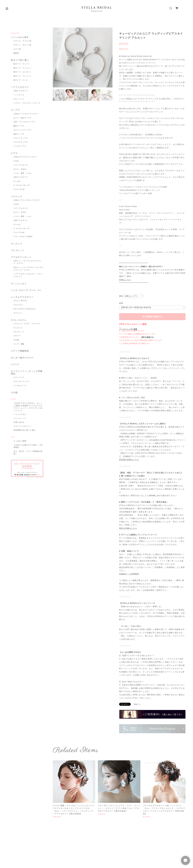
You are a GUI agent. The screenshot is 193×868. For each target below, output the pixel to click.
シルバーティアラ (21, 139)
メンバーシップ (20, 425)
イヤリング (16, 198)
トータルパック (20, 392)
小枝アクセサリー (21, 92)
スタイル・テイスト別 (22, 41)
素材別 (16, 53)
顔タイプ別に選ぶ (20, 61)
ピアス (14, 155)
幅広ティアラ (19, 127)
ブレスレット (17, 253)
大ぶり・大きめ (20, 171)
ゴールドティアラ (21, 144)
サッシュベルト (18, 287)
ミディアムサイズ (21, 167)
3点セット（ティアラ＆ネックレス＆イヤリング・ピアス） (28, 272)
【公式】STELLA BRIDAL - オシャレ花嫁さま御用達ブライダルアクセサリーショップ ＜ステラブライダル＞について (28, 413)
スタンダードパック (22, 387)
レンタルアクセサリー (22, 301)
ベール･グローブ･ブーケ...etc (26, 294)
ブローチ (17, 340)
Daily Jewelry (18, 324)
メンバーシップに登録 (128, 329)
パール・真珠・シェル (22, 175)
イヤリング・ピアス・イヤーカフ (27, 328)
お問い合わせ (19, 429)
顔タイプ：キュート (22, 65)
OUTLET (15, 370)
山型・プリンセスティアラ (24, 123)
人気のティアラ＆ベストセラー (26, 115)
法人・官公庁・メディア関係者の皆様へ (28, 459)
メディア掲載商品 (20, 356)
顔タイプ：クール (21, 81)
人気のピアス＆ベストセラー (25, 159)
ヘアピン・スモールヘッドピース (27, 104)
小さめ (16, 163)
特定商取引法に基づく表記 (24, 437)
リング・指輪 (19, 349)
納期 (121, 303)
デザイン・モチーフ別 (22, 45)
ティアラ (15, 111)
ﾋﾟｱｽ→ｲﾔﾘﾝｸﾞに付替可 (23, 239)
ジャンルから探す (20, 37)
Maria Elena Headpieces (25, 313)
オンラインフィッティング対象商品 (26, 378)
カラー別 (17, 49)
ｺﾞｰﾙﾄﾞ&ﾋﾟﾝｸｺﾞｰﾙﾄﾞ (22, 187)
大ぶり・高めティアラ (22, 119)
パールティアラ (20, 148)
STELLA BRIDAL (20, 305)
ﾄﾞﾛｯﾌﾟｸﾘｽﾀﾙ (19, 191)
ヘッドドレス (19, 96)
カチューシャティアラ (22, 131)
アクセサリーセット (21, 260)
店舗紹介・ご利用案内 (129, 574)
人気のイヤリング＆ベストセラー (27, 202)
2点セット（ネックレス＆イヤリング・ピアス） (27, 265)
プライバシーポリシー (23, 433)
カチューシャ (19, 100)
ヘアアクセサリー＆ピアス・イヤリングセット (28, 278)
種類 (121, 296)
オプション (18, 317)
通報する (137, 704)
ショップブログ (20, 421)
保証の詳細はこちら (128, 528)
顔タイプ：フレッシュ (22, 77)
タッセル (17, 183)
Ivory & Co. (18, 309)
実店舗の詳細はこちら (129, 460)
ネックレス (16, 246)
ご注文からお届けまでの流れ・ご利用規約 (28, 453)
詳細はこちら (125, 280)
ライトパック (19, 383)
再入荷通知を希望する (152, 317)
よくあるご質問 (20, 447)
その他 (16, 344)
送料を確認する (148, 337)
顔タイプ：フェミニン (22, 69)
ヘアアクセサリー (20, 88)
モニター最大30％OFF (22, 363)
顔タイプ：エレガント (22, 73)
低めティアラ (19, 135)
